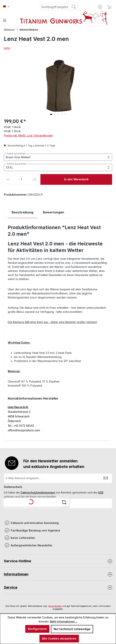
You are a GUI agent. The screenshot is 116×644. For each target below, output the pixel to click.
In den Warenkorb (76, 179)
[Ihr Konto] (100, 7)
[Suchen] (74, 7)
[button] (51, 114)
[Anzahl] (21, 179)
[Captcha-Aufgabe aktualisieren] (64, 502)
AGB (101, 492)
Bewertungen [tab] (54, 212)
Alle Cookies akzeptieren (59, 638)
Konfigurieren (37, 629)
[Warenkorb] (109, 7)
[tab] (22, 212)
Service (11, 587)
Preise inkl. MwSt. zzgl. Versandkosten (28, 135)
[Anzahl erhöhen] (35, 179)
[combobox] (55, 7)
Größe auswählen (17, 164)
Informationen (16, 574)
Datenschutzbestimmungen (38, 492)
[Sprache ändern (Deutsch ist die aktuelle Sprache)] (6, 7)
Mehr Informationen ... (64, 621)
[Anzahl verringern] (8, 179)
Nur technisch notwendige (72, 629)
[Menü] (5, 20)
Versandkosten (55, 606)
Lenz (7, 48)
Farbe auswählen (16, 154)
